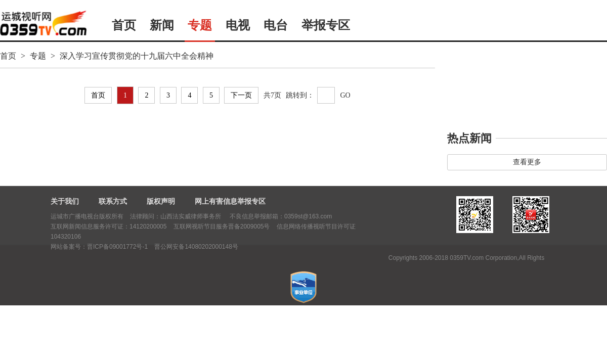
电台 (276, 25)
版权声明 (161, 201)
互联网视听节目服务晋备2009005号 (222, 226)
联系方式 (113, 201)
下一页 (241, 95)
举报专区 (326, 25)
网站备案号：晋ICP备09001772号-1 (99, 247)
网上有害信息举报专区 (230, 201)
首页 (124, 25)
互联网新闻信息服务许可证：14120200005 (109, 226)
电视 (238, 25)
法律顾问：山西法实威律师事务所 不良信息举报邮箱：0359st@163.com (231, 216)
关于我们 (65, 201)
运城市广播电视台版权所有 (87, 216)
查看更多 (527, 162)
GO (345, 95)
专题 (200, 25)
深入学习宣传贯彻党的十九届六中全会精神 (137, 56)
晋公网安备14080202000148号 (196, 247)
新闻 (162, 25)
